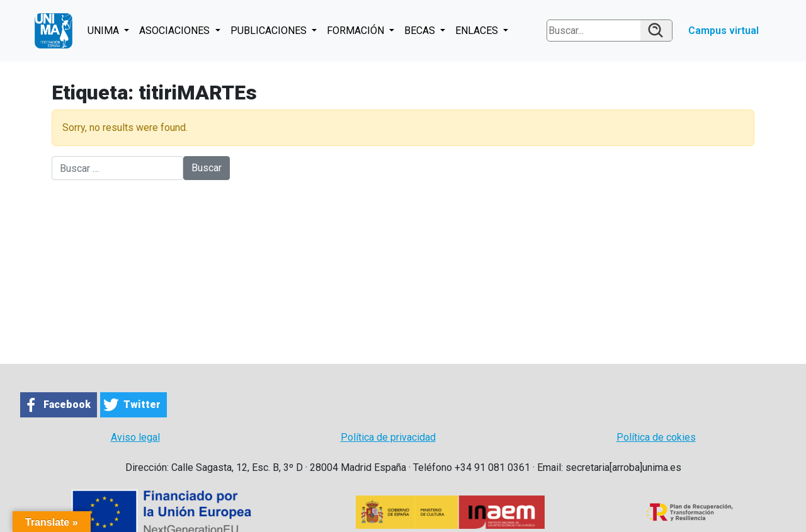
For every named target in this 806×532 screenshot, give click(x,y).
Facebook (67, 405)
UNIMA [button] (105, 31)
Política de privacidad (388, 437)
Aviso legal (135, 437)
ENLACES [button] (478, 31)
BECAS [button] (421, 31)
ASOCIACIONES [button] (176, 31)
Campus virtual (724, 31)
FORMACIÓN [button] (357, 31)
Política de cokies (656, 437)
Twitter (142, 405)
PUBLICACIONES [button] (270, 31)
